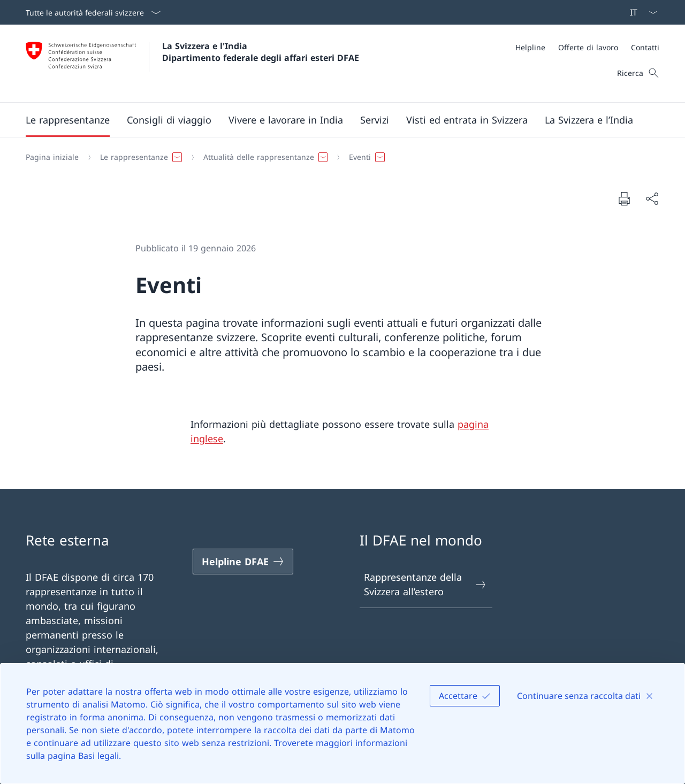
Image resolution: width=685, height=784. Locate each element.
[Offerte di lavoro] (588, 47)
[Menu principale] (334, 120)
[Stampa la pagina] (624, 198)
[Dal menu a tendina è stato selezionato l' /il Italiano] (640, 12)
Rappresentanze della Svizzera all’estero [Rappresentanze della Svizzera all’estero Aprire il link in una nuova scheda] (425, 584)
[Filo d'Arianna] (338, 157)
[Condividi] (652, 199)
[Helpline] (530, 47)
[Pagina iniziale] (52, 157)
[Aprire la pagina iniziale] (192, 63)
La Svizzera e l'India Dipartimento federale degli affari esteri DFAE (261, 52)
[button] (68, 120)
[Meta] (587, 47)
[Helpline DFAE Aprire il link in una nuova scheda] (243, 562)
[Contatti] (645, 47)
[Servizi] (375, 120)
